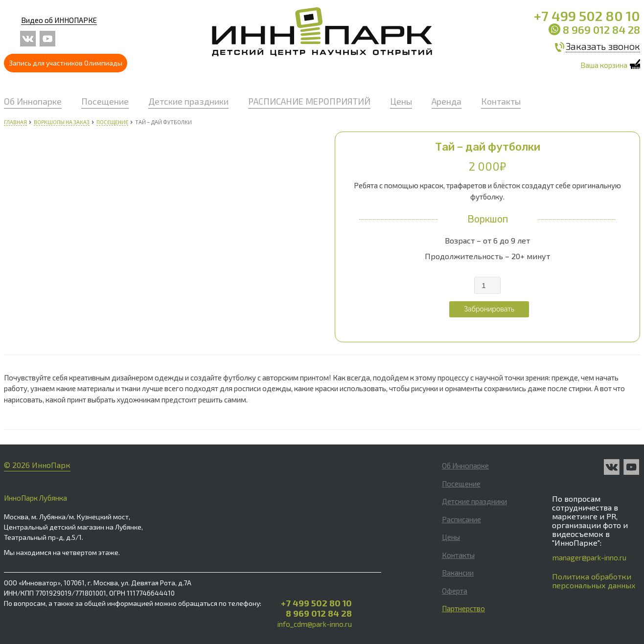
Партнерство (463, 608)
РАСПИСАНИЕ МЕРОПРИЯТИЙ (309, 101)
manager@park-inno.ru (589, 557)
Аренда (447, 101)
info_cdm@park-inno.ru (315, 624)
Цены (401, 101)
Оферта (455, 591)
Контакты (501, 101)
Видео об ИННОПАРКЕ (59, 20)
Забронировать (489, 309)
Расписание (461, 519)
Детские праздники (188, 101)
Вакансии (458, 573)
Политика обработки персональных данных (594, 581)
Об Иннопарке (33, 101)
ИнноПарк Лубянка (35, 498)
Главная (15, 122)
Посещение (105, 101)
